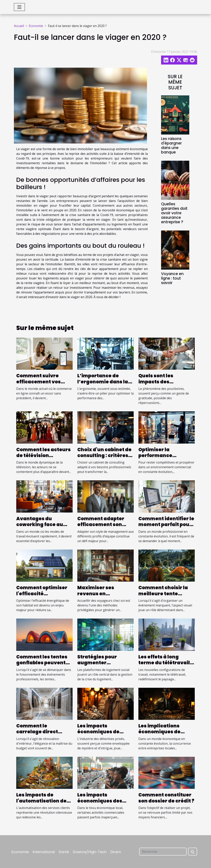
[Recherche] (163, 852)
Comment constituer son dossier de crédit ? (166, 798)
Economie (36, 26)
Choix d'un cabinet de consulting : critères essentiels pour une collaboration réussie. (105, 458)
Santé (64, 852)
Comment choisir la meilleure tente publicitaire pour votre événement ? (163, 596)
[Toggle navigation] (19, 7)
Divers (116, 852)
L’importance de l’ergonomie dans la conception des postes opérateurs (103, 385)
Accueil (19, 26)
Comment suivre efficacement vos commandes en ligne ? (43, 385)
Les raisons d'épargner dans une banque (171, 145)
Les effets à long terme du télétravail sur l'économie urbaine (164, 666)
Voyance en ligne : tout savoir (172, 278)
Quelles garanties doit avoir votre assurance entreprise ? (174, 213)
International (44, 852)
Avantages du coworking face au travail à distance (40, 525)
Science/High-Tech (90, 852)
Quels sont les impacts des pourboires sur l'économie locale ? (162, 385)
